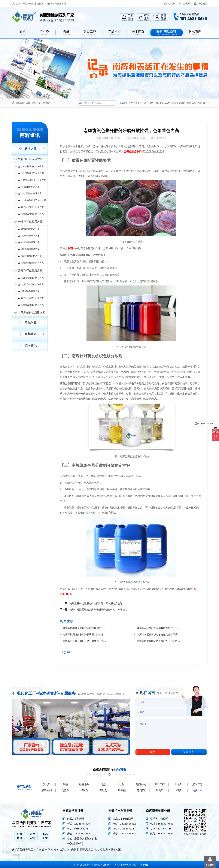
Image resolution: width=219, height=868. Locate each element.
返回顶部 (210, 865)
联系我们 (187, 4)
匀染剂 (65, 790)
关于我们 (172, 4)
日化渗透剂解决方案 (30, 291)
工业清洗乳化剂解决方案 (32, 173)
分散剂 (201, 103)
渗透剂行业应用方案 (30, 270)
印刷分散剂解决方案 (30, 249)
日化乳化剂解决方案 (30, 187)
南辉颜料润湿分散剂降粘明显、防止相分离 (85, 634)
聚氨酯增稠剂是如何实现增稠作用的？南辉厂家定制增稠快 (85, 628)
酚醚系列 (84, 784)
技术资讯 (46, 103)
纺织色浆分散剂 (133, 152)
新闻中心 (36, 103)
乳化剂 (144, 103)
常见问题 (31, 322)
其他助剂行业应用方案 (32, 313)
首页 (28, 103)
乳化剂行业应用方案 (30, 159)
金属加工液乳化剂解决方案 (33, 180)
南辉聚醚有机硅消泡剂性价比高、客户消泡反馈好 (96, 603)
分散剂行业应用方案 (30, 222)
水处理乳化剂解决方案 (31, 193)
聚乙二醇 (166, 103)
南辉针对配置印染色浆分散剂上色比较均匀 (159, 641)
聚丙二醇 (192, 103)
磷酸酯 (122, 790)
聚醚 (174, 103)
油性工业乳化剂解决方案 (32, 207)
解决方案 (31, 149)
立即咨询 (189, 752)
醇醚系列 (141, 784)
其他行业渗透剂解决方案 (32, 305)
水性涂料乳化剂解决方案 (32, 166)
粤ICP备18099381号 (125, 865)
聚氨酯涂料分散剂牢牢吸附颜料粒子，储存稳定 (159, 628)
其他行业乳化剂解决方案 (32, 214)
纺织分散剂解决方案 (30, 236)
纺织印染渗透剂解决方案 (32, 284)
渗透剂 (182, 103)
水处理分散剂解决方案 (31, 256)
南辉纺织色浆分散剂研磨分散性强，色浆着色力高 (85, 641)
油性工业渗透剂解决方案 (32, 298)
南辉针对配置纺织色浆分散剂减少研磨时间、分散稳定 (98, 610)
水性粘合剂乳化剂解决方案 (33, 200)
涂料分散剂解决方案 (30, 229)
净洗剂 (84, 790)
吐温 (157, 103)
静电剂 (141, 790)
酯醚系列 (47, 790)
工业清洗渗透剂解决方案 (32, 278)
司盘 (151, 103)
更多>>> (197, 790)
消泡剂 (160, 790)
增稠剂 (179, 790)
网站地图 (203, 4)
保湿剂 (103, 790)
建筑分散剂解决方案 (30, 242)
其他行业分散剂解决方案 (32, 263)
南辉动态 (31, 334)
